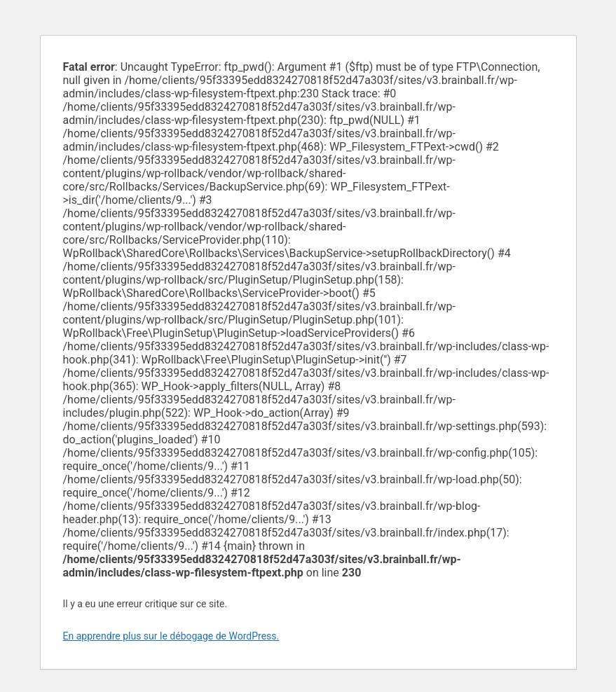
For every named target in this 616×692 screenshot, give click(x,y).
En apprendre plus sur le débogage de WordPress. (171, 636)
